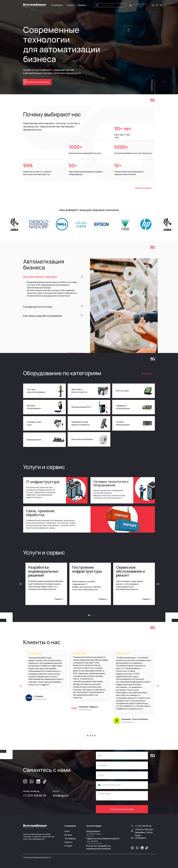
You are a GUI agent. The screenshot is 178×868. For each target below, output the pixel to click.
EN (161, 5)
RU (153, 5)
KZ (157, 5)
